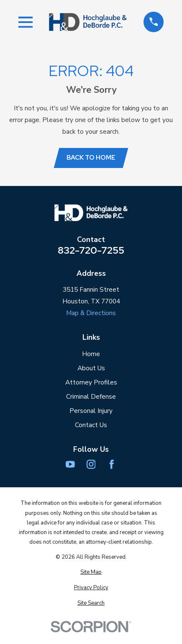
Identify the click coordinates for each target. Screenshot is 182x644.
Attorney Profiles (91, 382)
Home (91, 354)
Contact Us (91, 425)
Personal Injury (91, 411)
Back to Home (91, 157)
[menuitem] (91, 572)
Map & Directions (91, 313)
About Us (91, 368)
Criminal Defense (91, 396)
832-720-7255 (91, 250)
